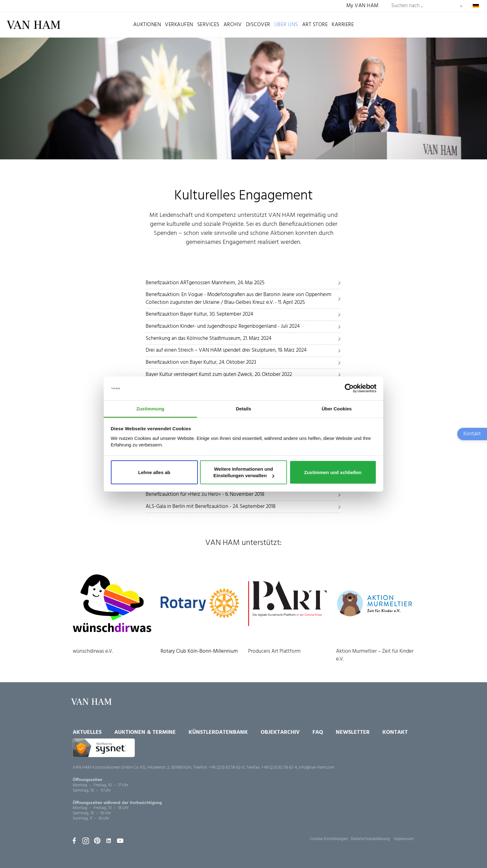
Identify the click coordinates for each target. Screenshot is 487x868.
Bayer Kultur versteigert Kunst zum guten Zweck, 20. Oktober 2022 (219, 375)
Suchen (461, 6)
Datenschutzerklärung (370, 839)
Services (208, 25)
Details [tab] (243, 409)
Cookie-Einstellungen (329, 839)
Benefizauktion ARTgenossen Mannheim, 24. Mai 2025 (205, 283)
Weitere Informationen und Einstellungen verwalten (244, 472)
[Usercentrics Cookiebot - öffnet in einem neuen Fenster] (349, 388)
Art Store (315, 25)
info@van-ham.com (316, 767)
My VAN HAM (362, 6)
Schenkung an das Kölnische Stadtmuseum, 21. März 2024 (209, 338)
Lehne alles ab (154, 472)
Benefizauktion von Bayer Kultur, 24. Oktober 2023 (201, 362)
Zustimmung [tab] (150, 409)
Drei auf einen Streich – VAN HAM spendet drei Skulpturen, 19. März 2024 (226, 350)
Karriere (343, 25)
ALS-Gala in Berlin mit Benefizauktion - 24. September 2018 (211, 507)
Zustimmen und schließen (333, 472)
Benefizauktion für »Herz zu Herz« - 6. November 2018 (205, 494)
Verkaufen (179, 25)
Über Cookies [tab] (337, 409)
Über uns (286, 25)
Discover (258, 25)
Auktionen (147, 25)
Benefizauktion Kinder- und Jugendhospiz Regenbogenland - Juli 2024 (223, 326)
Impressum (404, 839)
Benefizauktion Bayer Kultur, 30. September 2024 (199, 314)
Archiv (233, 25)
